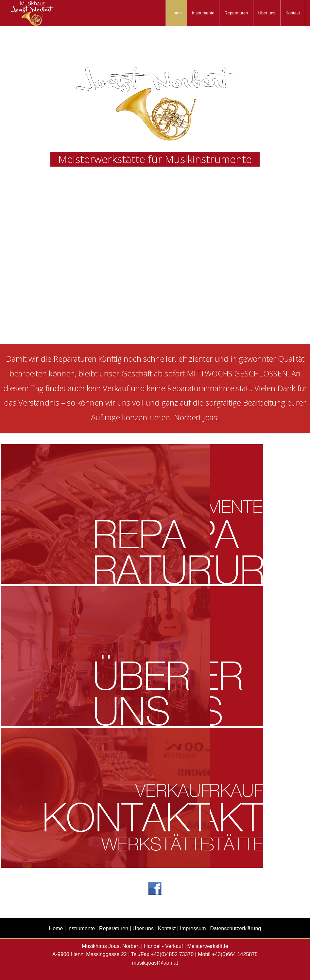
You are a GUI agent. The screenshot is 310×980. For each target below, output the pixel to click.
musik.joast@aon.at (155, 963)
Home (176, 13)
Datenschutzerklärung (236, 928)
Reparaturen (236, 13)
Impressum (193, 928)
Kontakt (293, 13)
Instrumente (203, 13)
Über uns (267, 13)
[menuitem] (176, 13)
